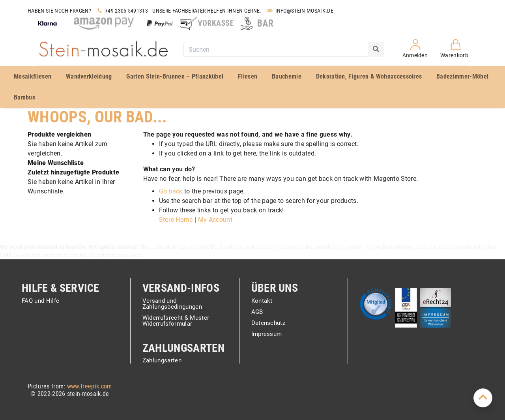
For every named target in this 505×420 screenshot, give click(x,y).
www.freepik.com (90, 386)
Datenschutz (268, 323)
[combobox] (276, 49)
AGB (257, 312)
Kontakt (262, 301)
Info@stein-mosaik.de (300, 11)
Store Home (176, 220)
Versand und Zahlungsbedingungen (172, 304)
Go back (171, 191)
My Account (215, 220)
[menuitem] (34, 76)
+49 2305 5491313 (122, 11)
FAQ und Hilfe (40, 301)
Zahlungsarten (162, 361)
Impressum (267, 334)
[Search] (376, 49)
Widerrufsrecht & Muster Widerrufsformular (176, 321)
